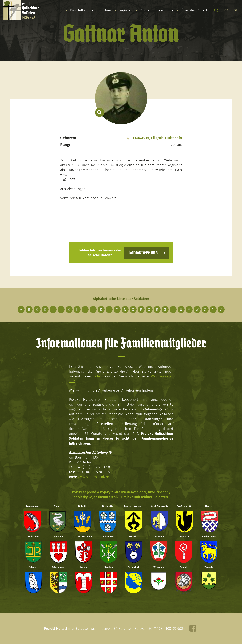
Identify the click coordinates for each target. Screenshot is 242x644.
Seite (96, 376)
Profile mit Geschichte (157, 10)
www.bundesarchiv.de (94, 477)
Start (58, 10)
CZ (226, 10)
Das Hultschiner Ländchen (91, 10)
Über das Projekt (194, 10)
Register (125, 10)
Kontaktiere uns (142, 253)
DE (236, 10)
